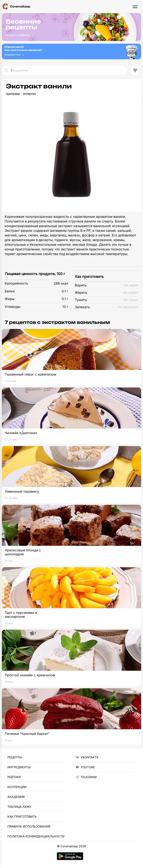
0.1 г (65, 291)
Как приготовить (89, 277)
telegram (86, 777)
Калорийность (16, 284)
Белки (10, 291)
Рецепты (15, 757)
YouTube (85, 767)
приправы (13, 94)
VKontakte (87, 757)
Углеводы (12, 307)
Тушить (81, 300)
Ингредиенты (19, 767)
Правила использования (29, 826)
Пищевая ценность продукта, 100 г (35, 274)
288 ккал (61, 284)
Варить (81, 285)
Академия (16, 797)
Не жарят (131, 293)
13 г (65, 307)
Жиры (9, 299)
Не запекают (128, 307)
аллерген (29, 94)
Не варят (131, 285)
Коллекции (17, 787)
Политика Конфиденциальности (36, 836)
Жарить (81, 293)
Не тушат (131, 300)
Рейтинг (14, 777)
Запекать (82, 307)
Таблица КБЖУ (19, 807)
